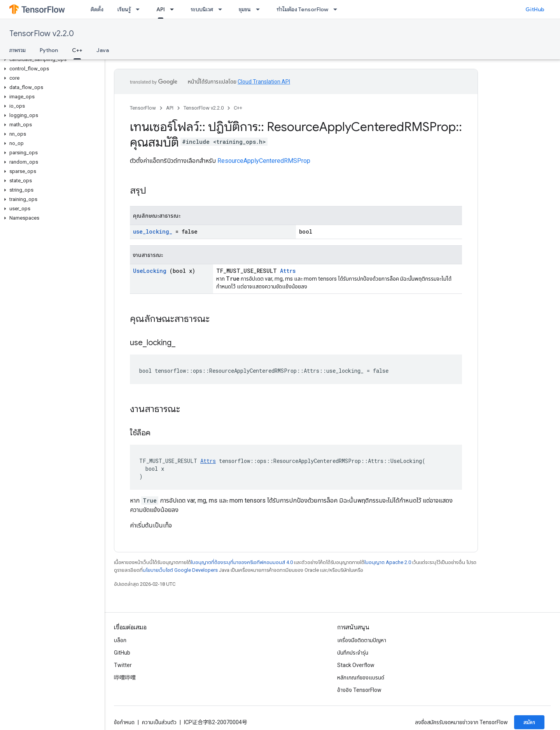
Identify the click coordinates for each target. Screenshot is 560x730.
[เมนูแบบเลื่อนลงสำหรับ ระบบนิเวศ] (222, 9)
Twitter (123, 665)
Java (103, 50)
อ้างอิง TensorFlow (359, 690)
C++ (238, 108)
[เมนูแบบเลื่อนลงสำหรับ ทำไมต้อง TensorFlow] (338, 9)
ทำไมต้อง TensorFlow (302, 9)
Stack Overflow (356, 665)
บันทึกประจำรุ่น (353, 653)
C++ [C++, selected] (77, 50)
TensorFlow (143, 108)
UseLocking (150, 271)
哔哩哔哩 (125, 678)
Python (49, 50)
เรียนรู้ (124, 9)
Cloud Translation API (264, 82)
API (170, 108)
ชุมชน (245, 9)
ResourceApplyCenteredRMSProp (264, 161)
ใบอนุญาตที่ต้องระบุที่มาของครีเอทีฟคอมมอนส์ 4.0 (242, 562)
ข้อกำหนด (124, 722)
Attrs (288, 271)
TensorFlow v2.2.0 (42, 34)
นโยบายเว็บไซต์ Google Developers (180, 570)
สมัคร (529, 722)
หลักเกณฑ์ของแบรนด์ (361, 678)
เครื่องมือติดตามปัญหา (362, 640)
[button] (51, 59)
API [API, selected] (161, 9)
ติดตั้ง (97, 9)
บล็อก (120, 640)
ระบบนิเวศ (202, 9)
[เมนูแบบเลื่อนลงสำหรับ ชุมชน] (260, 9)
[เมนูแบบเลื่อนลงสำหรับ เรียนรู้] (140, 9)
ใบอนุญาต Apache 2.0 (388, 562)
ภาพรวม (17, 50)
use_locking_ (153, 231)
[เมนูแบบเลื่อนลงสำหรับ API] (174, 9)
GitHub (535, 9)
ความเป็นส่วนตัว (159, 722)
